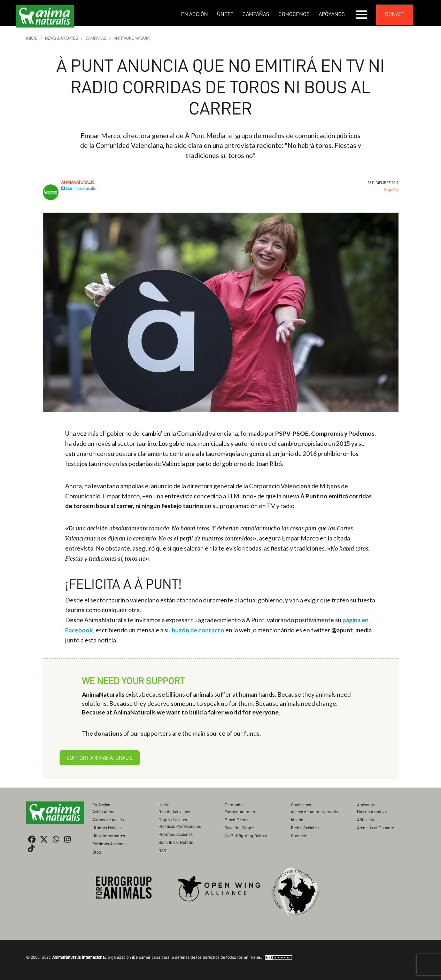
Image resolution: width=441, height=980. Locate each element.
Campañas (256, 14)
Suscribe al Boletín (176, 842)
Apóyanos (332, 14)
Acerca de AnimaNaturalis (315, 812)
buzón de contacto (198, 630)
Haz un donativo (372, 812)
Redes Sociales (305, 828)
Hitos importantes (109, 836)
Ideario (297, 820)
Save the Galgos (239, 828)
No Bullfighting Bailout (246, 836)
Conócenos (294, 14)
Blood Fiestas (237, 820)
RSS (162, 851)
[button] (362, 15)
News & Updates (61, 38)
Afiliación (366, 820)
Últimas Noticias (107, 828)
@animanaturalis (79, 188)
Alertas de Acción (108, 820)
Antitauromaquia (131, 38)
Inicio (32, 38)
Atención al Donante (376, 828)
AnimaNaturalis (78, 182)
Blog (97, 852)
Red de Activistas (174, 812)
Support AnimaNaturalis (100, 758)
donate (395, 14)
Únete (225, 14)
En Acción (195, 14)
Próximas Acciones (109, 844)
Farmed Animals (240, 812)
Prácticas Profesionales (180, 826)
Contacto (299, 836)
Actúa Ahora (103, 812)
